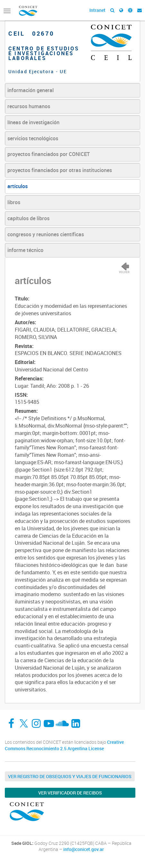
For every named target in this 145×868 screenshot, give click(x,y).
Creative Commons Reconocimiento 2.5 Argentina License (64, 745)
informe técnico (25, 250)
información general (31, 90)
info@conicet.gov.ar (84, 849)
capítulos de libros (28, 218)
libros (14, 202)
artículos (18, 186)
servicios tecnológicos (33, 138)
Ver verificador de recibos (70, 793)
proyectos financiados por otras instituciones (60, 170)
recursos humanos (29, 106)
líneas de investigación (33, 122)
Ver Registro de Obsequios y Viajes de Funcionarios (70, 776)
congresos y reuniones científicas (46, 234)
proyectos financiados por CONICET (49, 154)
